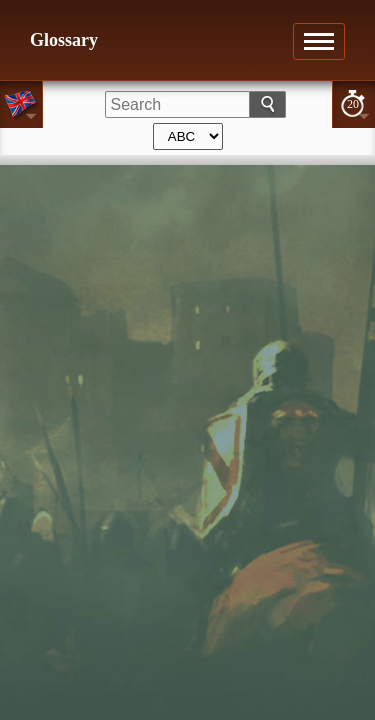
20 (353, 104)
